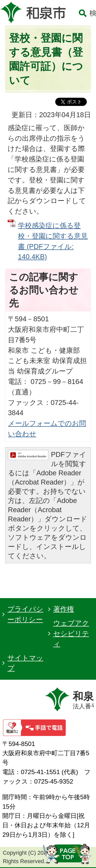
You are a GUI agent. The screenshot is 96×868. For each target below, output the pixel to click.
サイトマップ (25, 663)
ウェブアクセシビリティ (71, 634)
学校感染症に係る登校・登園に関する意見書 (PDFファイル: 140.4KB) (53, 241)
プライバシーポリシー (25, 614)
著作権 (64, 609)
